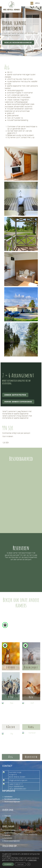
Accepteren (8, 864)
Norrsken (31, 757)
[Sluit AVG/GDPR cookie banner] (29, 864)
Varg (31, 727)
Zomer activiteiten (15, 395)
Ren (11, 697)
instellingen (32, 860)
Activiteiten (8, 797)
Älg (11, 757)
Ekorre (11, 667)
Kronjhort (31, 667)
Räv (31, 697)
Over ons (8, 816)
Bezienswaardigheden (12, 802)
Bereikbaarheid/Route (12, 799)
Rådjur (11, 727)
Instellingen (20, 864)
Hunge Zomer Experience (18, 402)
